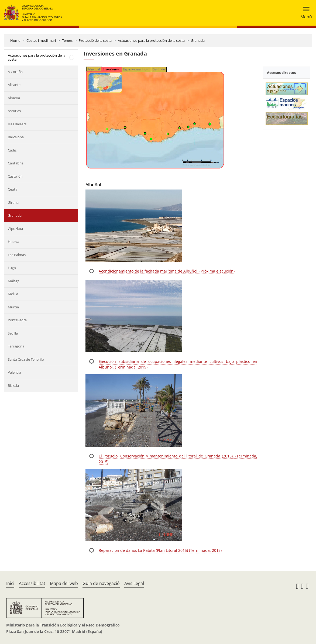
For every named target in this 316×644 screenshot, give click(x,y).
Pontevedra (17, 320)
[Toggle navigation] (305, 13)
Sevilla (13, 333)
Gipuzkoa (15, 229)
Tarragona (16, 346)
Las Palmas (17, 255)
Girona (13, 202)
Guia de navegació (101, 583)
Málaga (14, 281)
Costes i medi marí (41, 40)
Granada (198, 40)
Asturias (14, 111)
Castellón (15, 176)
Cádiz (12, 150)
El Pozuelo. (109, 456)
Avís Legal (134, 583)
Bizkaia (13, 385)
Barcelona (16, 137)
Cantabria (16, 163)
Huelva (13, 242)
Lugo (12, 268)
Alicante (14, 85)
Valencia (14, 372)
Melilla (13, 294)
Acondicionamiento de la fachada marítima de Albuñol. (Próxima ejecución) (167, 271)
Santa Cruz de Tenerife (26, 359)
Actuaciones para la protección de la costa (151, 40)
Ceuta (13, 189)
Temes (67, 40)
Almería (14, 98)
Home (15, 40)
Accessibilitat (32, 583)
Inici (10, 583)
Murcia (13, 307)
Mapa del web (64, 583)
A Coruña (15, 72)
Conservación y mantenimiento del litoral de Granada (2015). (177, 456)
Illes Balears (17, 124)
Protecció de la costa (95, 40)
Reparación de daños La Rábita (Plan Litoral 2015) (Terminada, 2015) (160, 550)
